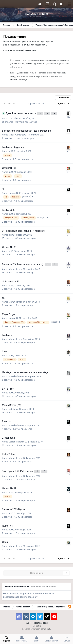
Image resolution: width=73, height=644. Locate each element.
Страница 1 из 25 (37, 104)
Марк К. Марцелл (18, 135)
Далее (61, 104)
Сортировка (63, 97)
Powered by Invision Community (37, 629)
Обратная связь (41, 623)
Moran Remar (15, 269)
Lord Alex (13, 118)
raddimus (13, 409)
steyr (11, 235)
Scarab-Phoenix (16, 376)
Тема (28, 623)
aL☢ (11, 151)
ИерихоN (13, 193)
